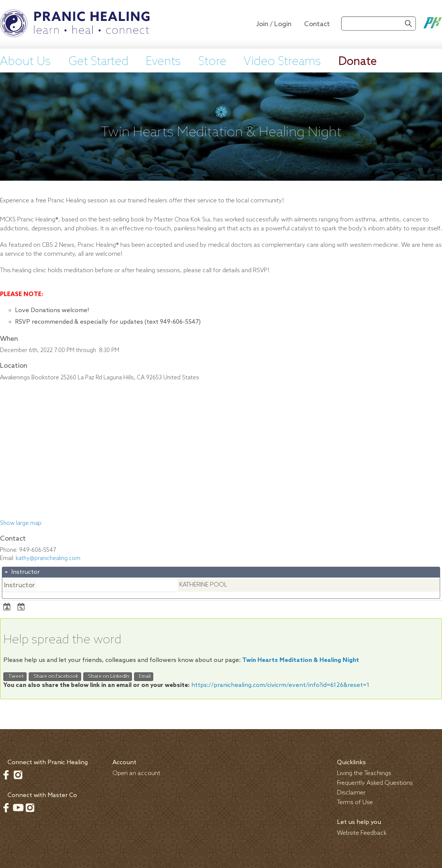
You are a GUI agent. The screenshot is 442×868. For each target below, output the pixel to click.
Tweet (15, 677)
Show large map (21, 523)
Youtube (18, 808)
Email (144, 677)
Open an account (136, 773)
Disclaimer (351, 793)
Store (212, 62)
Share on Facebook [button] (55, 677)
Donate (358, 62)
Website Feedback (362, 833)
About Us (25, 62)
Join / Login (274, 24)
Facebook (6, 775)
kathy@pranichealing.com (48, 559)
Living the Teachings (364, 773)
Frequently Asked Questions (375, 783)
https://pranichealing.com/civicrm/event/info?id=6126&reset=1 (280, 685)
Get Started (98, 62)
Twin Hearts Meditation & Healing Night (301, 660)
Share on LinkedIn (108, 677)
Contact (317, 24)
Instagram (18, 775)
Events (163, 62)
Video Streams (282, 62)
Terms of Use (355, 802)
